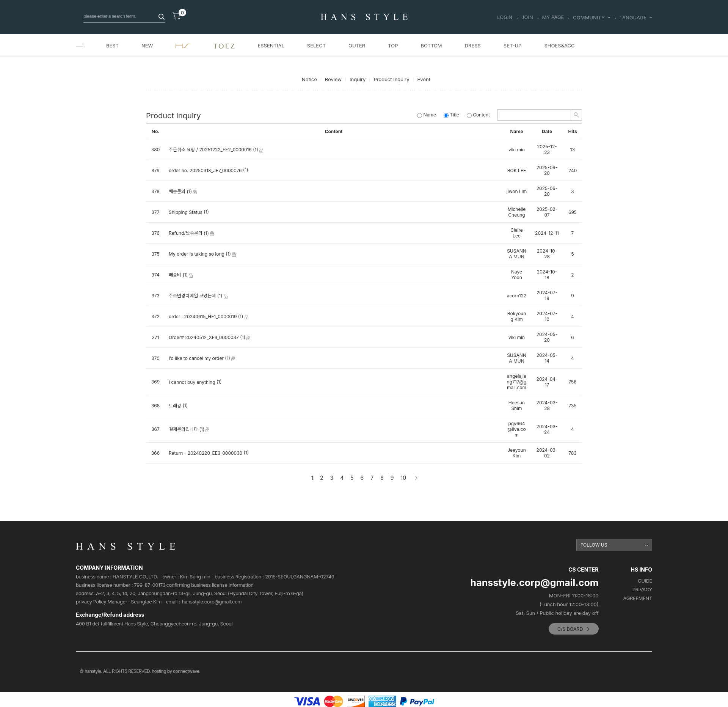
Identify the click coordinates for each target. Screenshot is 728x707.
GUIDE (645, 581)
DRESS (473, 46)
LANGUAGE (636, 17)
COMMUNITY (591, 17)
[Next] (416, 478)
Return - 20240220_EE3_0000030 (206, 453)
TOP (393, 46)
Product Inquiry (391, 79)
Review (333, 79)
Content (478, 115)
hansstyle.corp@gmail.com (212, 602)
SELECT (316, 46)
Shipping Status (186, 213)
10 (404, 478)
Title (451, 115)
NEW (147, 46)
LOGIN (505, 17)
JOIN (527, 17)
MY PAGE (553, 17)
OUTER (357, 46)
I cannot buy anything (192, 382)
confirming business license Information (210, 585)
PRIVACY (642, 590)
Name (427, 115)
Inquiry (358, 79)
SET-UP (513, 46)
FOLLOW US (594, 545)
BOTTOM (431, 46)
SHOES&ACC (559, 46)
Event (424, 79)
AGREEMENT (638, 598)
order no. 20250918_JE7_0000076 (205, 171)
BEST (112, 46)
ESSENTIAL (271, 46)
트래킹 (175, 406)
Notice (309, 79)
